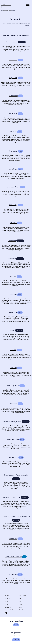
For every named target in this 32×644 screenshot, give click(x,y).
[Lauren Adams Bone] (13, 439)
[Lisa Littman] (13, 404)
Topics (20, 607)
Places (20, 601)
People (20, 598)
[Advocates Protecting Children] (12, 422)
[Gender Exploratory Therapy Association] (16, 475)
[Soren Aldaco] (13, 575)
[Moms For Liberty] (12, 42)
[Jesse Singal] (13, 169)
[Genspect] (12, 330)
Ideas (7, 601)
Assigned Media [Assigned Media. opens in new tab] (7, 10)
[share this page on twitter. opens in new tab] (6, 613)
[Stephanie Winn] (13, 457)
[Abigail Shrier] (13, 78)
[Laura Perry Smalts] (13, 386)
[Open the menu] (28, 4)
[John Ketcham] (13, 151)
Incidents (8, 598)
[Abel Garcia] (13, 223)
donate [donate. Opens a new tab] (16, 625)
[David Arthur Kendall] (13, 187)
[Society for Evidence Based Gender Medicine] (16, 516)
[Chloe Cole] (13, 350)
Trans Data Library (6, 6)
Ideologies (21, 610)
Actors (7, 595)
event (24, 557)
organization (22, 42)
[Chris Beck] (13, 368)
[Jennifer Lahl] (13, 60)
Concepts (21, 613)
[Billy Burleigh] (13, 114)
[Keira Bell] (13, 277)
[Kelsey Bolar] (13, 312)
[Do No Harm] (12, 259)
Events (21, 604)
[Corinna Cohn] (13, 539)
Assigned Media (9, 610)
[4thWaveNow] (12, 241)
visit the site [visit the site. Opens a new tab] (16, 640)
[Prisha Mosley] (13, 96)
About (7, 604)
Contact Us (8, 607)
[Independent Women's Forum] (12, 497)
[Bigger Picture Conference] (14, 557)
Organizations (22, 595)
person (20, 60)
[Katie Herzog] (13, 205)
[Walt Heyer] (13, 132)
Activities (21, 616)
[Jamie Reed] (13, 294)
